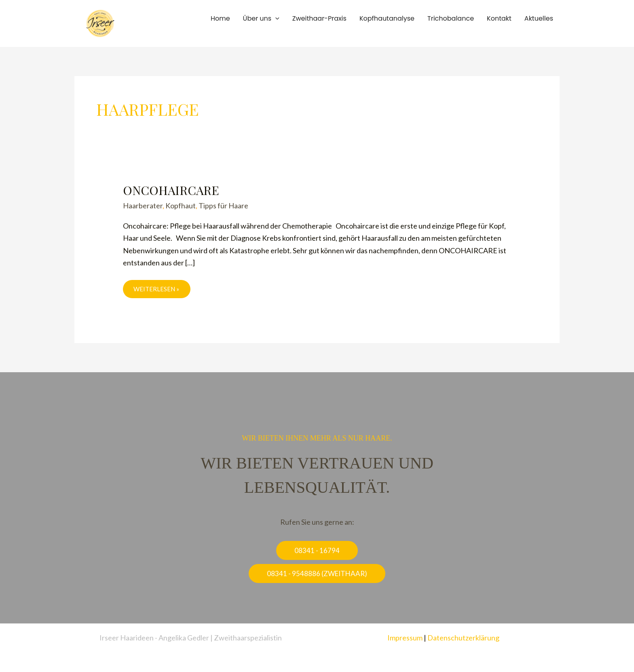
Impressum (405, 638)
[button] (275, 18)
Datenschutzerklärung (463, 638)
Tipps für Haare (223, 206)
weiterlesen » (157, 289)
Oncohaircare (171, 190)
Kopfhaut (181, 206)
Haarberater (143, 206)
